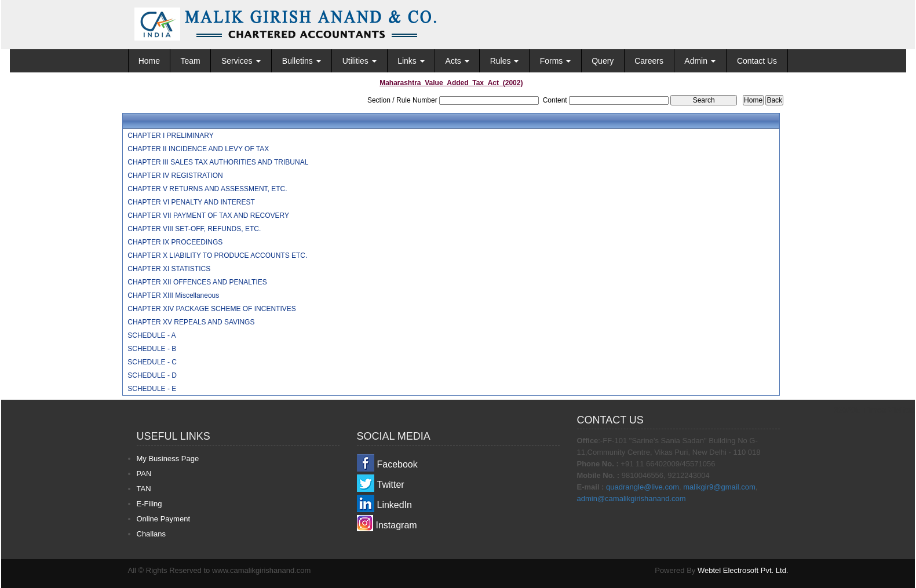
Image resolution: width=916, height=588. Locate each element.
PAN (144, 474)
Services (241, 61)
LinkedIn (395, 505)
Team (190, 61)
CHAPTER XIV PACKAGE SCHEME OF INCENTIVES (212, 309)
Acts (457, 61)
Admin (700, 61)
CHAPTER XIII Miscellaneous (173, 295)
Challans (152, 534)
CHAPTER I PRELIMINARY (170, 136)
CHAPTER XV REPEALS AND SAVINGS (191, 322)
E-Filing (149, 504)
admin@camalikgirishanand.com (632, 498)
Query (603, 61)
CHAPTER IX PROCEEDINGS (175, 242)
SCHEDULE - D (152, 375)
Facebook (397, 464)
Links (411, 61)
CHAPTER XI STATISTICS (169, 269)
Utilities (360, 61)
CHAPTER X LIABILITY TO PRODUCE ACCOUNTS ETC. (217, 255)
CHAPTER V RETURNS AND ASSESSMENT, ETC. (207, 189)
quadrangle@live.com (643, 487)
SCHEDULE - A (152, 335)
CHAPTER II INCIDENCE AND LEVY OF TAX (198, 149)
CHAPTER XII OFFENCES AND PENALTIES (197, 282)
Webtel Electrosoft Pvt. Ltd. (743, 570)
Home (149, 61)
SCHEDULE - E (152, 389)
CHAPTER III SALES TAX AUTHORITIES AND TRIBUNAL (218, 162)
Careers (649, 61)
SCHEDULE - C (152, 362)
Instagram (397, 525)
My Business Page (168, 459)
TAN (144, 489)
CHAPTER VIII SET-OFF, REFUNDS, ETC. (194, 229)
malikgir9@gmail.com (719, 487)
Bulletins (302, 61)
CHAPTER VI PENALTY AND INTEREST (191, 202)
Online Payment (164, 519)
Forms (556, 61)
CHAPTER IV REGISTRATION (175, 176)
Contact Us (757, 61)
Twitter (391, 485)
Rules (505, 61)
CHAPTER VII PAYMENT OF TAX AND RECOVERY (208, 216)
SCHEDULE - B (152, 349)
